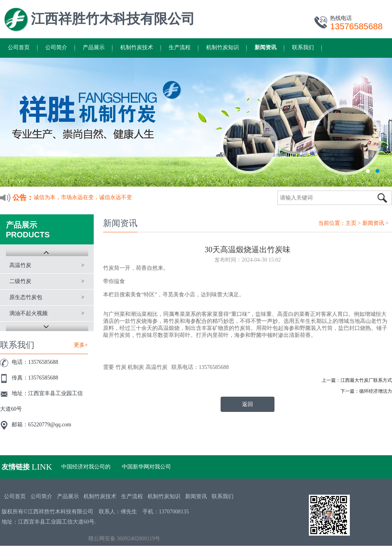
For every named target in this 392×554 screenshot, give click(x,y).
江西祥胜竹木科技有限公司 (113, 19)
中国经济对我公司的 (86, 467)
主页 (351, 223)
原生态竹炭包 (26, 297)
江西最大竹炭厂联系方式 (366, 380)
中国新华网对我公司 (146, 467)
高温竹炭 (20, 265)
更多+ (81, 345)
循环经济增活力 (376, 391)
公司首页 (19, 47)
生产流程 (180, 47)
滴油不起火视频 (29, 313)
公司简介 (56, 47)
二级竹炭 (20, 281)
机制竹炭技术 (137, 47)
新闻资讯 (265, 47)
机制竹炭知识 (223, 47)
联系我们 (303, 47)
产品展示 (94, 47)
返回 (248, 404)
